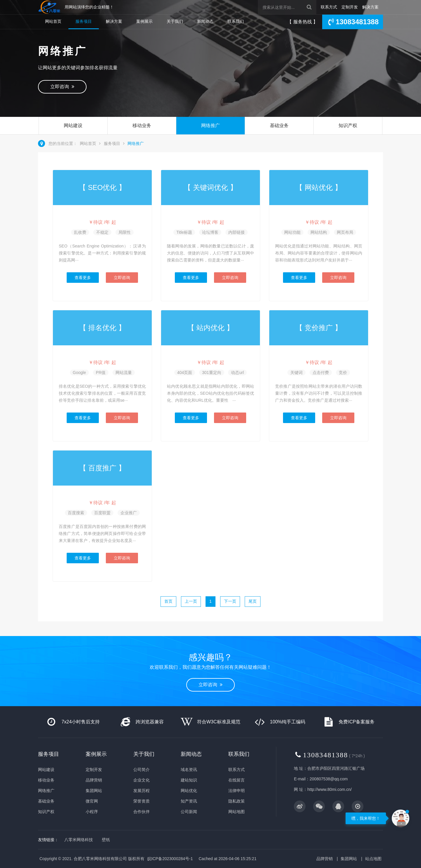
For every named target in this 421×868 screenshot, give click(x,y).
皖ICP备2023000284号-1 (170, 859)
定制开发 (350, 7)
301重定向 (212, 373)
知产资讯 (189, 801)
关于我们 (175, 21)
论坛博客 (210, 232)
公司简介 (142, 770)
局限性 (125, 232)
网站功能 (292, 232)
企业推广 (129, 513)
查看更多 (83, 278)
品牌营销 (94, 780)
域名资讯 (189, 770)
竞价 (343, 373)
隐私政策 (237, 801)
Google (79, 373)
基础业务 (279, 125)
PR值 (101, 373)
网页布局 (345, 232)
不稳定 (102, 232)
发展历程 (142, 791)
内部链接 (237, 232)
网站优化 (189, 791)
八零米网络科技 (79, 840)
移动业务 (142, 125)
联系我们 (236, 21)
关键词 (296, 373)
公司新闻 (189, 812)
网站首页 (53, 21)
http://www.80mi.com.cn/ (329, 789)
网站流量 (124, 373)
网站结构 (319, 232)
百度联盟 (102, 513)
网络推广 (210, 125)
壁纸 (106, 840)
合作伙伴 (142, 812)
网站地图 (237, 812)
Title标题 (184, 232)
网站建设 (73, 125)
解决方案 (370, 7)
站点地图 (373, 859)
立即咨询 (62, 87)
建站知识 (189, 780)
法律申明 (237, 791)
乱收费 (80, 232)
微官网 (92, 801)
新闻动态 (205, 21)
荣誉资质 (142, 801)
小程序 (92, 812)
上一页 (191, 601)
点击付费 (321, 373)
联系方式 (329, 7)
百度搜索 (76, 513)
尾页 (253, 601)
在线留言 (237, 780)
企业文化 (142, 780)
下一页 (230, 601)
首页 (168, 601)
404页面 (185, 373)
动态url (237, 373)
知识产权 (348, 125)
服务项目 (84, 21)
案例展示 (144, 21)
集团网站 (94, 791)
